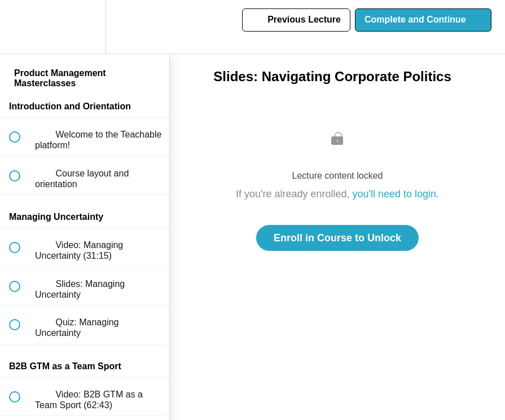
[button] (21, 27)
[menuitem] (85, 27)
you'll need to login (395, 194)
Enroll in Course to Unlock (337, 238)
